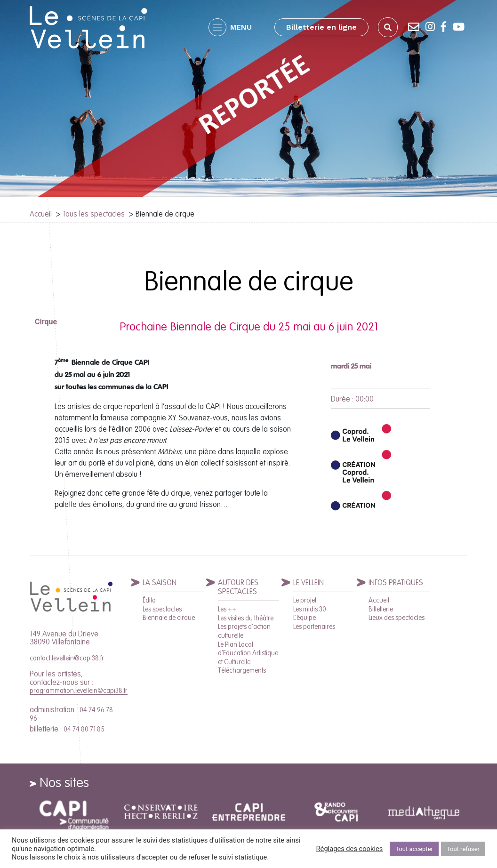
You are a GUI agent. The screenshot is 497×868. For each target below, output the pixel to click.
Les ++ (227, 609)
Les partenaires (314, 627)
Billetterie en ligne (321, 27)
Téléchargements (242, 670)
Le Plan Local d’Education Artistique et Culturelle (248, 653)
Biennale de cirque (169, 618)
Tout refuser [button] (463, 849)
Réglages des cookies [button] (350, 849)
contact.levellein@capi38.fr (67, 658)
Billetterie (381, 609)
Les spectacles (162, 609)
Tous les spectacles (94, 214)
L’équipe (305, 618)
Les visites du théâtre (246, 618)
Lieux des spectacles (397, 618)
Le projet (305, 600)
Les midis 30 (310, 609)
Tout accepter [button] (414, 849)
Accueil (41, 214)
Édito (149, 600)
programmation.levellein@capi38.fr (79, 691)
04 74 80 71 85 (84, 729)
